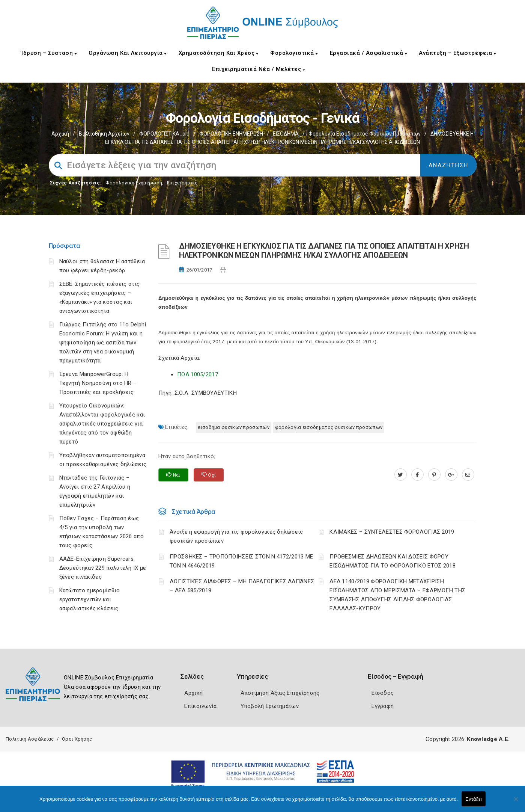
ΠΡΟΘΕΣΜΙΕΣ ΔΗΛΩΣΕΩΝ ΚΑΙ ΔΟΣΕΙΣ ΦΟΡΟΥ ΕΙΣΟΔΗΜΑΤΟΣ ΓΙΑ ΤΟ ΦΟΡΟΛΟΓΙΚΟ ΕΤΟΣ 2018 (393, 561)
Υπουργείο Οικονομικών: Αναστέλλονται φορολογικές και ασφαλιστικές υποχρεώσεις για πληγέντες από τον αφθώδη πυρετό (102, 424)
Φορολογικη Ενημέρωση (134, 183)
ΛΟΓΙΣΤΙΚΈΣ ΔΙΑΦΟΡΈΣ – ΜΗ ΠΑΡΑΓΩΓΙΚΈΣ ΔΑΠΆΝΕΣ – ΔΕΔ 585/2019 (242, 586)
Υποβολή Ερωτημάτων (270, 706)
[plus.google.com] (451, 475)
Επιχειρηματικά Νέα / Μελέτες (258, 69)
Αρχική (60, 134)
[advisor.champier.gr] (468, 475)
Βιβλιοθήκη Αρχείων (104, 134)
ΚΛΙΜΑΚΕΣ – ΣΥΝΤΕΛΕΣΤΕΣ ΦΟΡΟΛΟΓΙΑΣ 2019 (392, 532)
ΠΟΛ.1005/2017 (198, 374)
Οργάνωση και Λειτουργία (128, 53)
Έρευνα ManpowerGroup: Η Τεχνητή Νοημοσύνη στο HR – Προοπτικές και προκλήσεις (98, 383)
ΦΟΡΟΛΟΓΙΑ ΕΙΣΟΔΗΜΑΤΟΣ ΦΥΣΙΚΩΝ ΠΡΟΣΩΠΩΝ (329, 427)
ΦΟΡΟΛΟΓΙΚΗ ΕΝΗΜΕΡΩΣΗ (231, 134)
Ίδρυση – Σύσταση (49, 53)
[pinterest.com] (434, 475)
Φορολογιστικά (294, 53)
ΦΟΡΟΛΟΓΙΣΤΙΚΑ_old (164, 134)
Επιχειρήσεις (182, 183)
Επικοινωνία (200, 706)
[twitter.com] (401, 475)
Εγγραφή (383, 706)
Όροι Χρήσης (77, 739)
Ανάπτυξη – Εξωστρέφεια (457, 53)
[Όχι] (516, 803)
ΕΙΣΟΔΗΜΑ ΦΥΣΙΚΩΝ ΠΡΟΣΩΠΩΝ (234, 427)
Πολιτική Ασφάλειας (30, 739)
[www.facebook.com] (417, 475)
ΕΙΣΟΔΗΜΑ (286, 134)
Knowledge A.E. (488, 739)
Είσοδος (383, 693)
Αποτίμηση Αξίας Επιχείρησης (280, 693)
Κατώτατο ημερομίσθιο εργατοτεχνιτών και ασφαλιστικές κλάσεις (90, 599)
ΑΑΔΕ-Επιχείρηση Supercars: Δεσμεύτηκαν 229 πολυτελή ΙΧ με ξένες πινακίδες (103, 568)
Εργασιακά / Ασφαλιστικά (369, 53)
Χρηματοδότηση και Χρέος (219, 53)
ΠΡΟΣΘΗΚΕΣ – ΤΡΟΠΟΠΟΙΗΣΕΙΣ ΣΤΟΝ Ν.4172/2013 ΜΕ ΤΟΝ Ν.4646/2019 (241, 561)
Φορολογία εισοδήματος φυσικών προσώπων (365, 134)
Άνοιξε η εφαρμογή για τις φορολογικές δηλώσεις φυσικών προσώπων (236, 536)
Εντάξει (474, 799)
